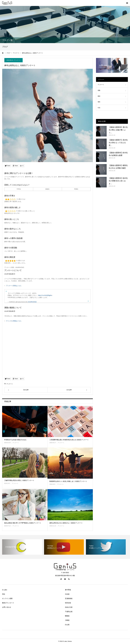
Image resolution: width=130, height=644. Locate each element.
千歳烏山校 (69, 612)
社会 (99, 108)
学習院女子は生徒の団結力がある (15, 440)
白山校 (67, 625)
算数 (99, 90)
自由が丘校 (69, 607)
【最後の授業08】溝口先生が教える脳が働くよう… (118, 130)
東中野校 (68, 590)
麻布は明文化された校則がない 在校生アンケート (66, 523)
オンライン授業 (7, 598)
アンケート (17, 60)
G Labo (5, 590)
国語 (99, 96)
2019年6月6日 (32, 302)
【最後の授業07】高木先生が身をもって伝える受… (118, 143)
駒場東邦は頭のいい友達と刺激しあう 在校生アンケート (68, 481)
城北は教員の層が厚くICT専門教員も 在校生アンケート (23, 523)
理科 (99, 102)
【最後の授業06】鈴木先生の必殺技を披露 (118, 154)
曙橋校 (67, 616)
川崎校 (67, 620)
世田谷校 (68, 603)
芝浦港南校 (69, 598)
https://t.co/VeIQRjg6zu (45, 295)
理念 (4, 594)
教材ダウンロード (8, 603)
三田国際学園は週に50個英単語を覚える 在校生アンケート (69, 440)
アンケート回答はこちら (14, 286)
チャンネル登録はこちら (14, 321)
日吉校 (67, 594)
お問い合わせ (7, 607)
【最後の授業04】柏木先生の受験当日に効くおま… (118, 181)
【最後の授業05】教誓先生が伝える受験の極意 (118, 167)
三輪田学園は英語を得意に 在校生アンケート (19, 480)
